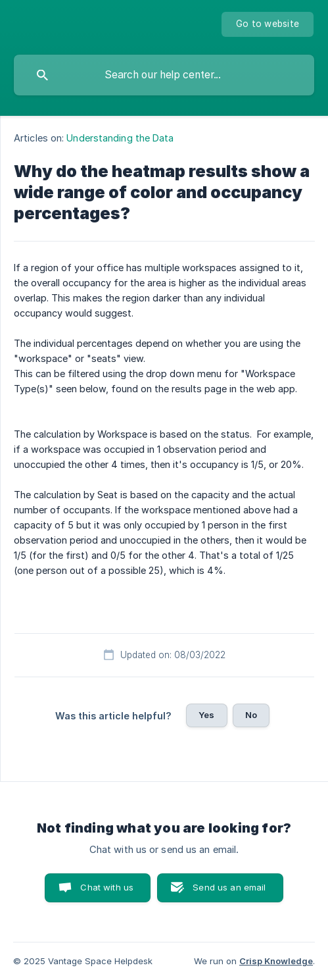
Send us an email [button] (229, 887)
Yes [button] (206, 715)
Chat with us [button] (107, 887)
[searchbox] (164, 75)
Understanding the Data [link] (120, 138)
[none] (268, 24)
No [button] (251, 715)
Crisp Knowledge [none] (276, 961)
